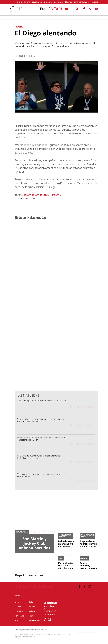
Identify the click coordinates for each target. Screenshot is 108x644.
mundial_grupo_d (51, 195)
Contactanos (50, 603)
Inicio (19, 2)
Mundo (32, 607)
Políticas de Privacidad (40, 630)
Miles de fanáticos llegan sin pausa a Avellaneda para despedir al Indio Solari (41, 439)
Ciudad (27, 2)
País (31, 602)
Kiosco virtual (69, 2)
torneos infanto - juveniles (65, 536)
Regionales (37, 2)
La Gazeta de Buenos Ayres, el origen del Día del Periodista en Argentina (39, 457)
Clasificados (50, 614)
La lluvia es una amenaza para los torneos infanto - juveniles (66, 546)
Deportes (48, 2)
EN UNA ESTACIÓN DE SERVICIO (87, 536)
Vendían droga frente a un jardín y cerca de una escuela (42, 401)
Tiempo (32, 616)
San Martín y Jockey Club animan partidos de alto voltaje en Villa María (35, 548)
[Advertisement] (56, 207)
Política (32, 611)
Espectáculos (35, 620)
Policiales (59, 2)
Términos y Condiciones (23, 630)
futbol (28, 195)
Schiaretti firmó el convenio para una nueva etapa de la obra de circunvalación (42, 420)
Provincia (19, 620)
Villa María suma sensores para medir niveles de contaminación (39, 475)
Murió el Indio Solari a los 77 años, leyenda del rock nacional (66, 568)
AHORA (61, 558)
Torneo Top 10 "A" (22, 532)
